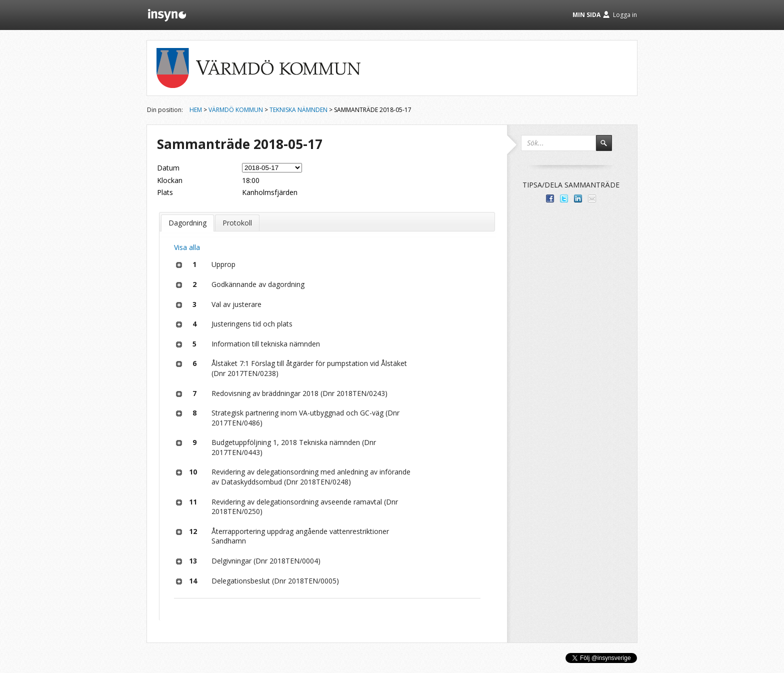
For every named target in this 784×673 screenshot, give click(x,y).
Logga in (625, 15)
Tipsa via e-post (592, 198)
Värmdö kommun (236, 110)
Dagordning (187, 223)
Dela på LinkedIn (578, 198)
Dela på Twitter (564, 198)
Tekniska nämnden (298, 110)
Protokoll (237, 223)
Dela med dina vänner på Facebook (550, 198)
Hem (196, 110)
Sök (608, 147)
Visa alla (187, 247)
